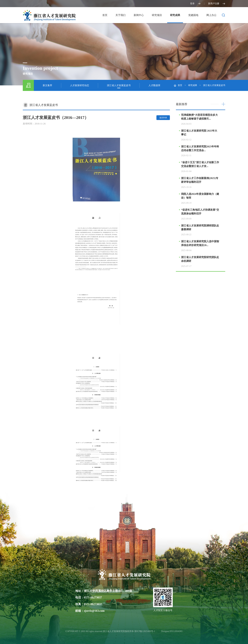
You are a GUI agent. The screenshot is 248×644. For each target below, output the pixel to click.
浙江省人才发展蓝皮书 (119, 85)
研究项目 (157, 15)
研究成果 (175, 15)
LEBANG (178, 631)
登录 (195, 4)
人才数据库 (154, 85)
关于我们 (121, 15)
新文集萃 (47, 85)
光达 (158, 631)
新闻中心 (139, 15)
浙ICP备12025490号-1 (145, 631)
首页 (105, 15)
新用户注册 (217, 4)
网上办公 (211, 15)
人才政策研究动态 (80, 85)
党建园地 (193, 15)
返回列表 (163, 118)
